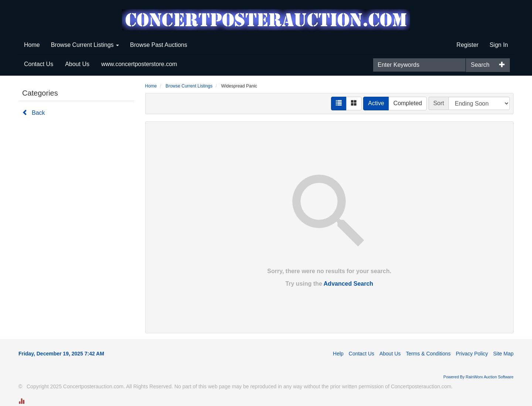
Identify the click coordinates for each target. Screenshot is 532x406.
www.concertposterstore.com (139, 64)
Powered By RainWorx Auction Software (478, 377)
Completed (408, 103)
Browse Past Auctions (159, 45)
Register (468, 45)
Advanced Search (348, 284)
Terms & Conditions (428, 354)
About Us (77, 64)
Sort (439, 103)
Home (32, 45)
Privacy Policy (472, 354)
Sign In (499, 45)
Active (376, 103)
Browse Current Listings (85, 45)
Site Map (503, 354)
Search (480, 65)
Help (338, 354)
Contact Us (39, 64)
